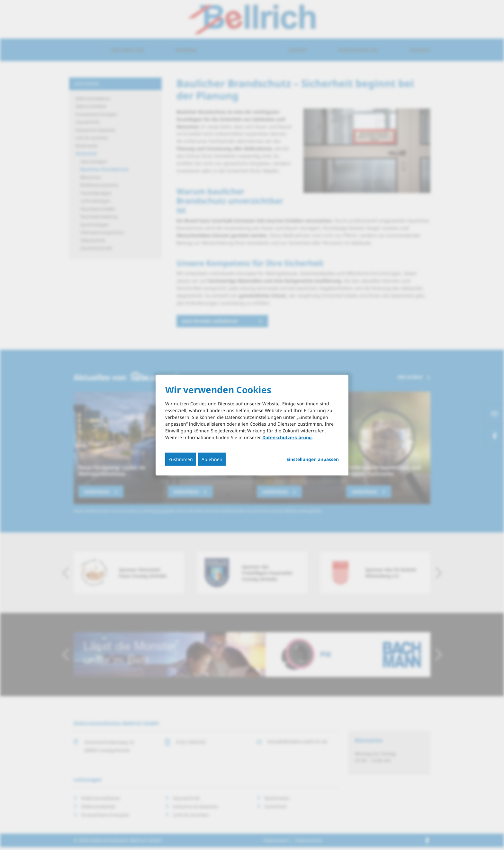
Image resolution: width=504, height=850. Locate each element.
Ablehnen (212, 459)
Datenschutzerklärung (287, 437)
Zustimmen (181, 459)
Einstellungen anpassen (313, 459)
